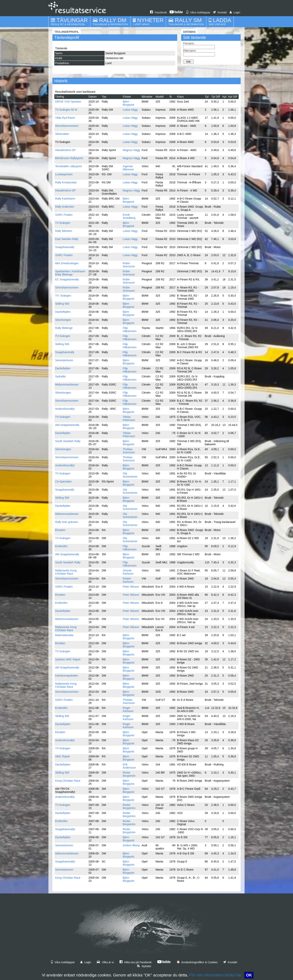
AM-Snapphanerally (67, 425)
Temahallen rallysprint (68, 166)
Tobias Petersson (129, 418)
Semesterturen (64, 360)
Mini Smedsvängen (67, 263)
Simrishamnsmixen (67, 126)
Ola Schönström (130, 475)
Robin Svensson (129, 265)
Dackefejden (63, 312)
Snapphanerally (65, 247)
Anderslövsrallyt (65, 409)
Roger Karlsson (128, 709)
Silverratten (62, 134)
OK (249, 975)
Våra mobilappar (198, 12)
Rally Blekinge (64, 328)
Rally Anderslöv (65, 207)
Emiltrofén (61, 546)
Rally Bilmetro (64, 231)
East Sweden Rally (67, 239)
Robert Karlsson (128, 580)
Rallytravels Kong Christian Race (66, 572)
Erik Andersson (129, 766)
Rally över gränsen (67, 522)
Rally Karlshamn (65, 199)
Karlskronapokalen (67, 676)
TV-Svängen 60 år (66, 110)
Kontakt (220, 12)
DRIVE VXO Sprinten (68, 102)
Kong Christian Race (68, 781)
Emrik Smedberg (129, 216)
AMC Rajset (63, 756)
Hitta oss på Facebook (136, 962)
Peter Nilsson (131, 587)
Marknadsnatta (64, 635)
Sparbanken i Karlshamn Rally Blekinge (70, 273)
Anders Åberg (131, 845)
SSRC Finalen (64, 215)
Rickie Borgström (129, 774)
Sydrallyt (60, 376)
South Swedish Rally (68, 441)
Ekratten (60, 530)
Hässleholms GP (65, 150)
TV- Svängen (63, 296)
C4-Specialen (63, 482)
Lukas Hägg (130, 110)
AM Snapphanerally (67, 554)
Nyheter (144, 966)
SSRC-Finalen (64, 587)
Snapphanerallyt (65, 829)
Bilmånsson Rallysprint (69, 158)
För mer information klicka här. (216, 975)
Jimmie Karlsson (128, 572)
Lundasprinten (64, 174)
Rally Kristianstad (66, 182)
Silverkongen (63, 320)
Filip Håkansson (130, 329)
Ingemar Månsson (128, 168)
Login (235, 12)
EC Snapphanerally (67, 279)
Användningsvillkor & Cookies (197, 962)
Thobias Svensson (129, 451)
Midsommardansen (67, 385)
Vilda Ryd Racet (65, 118)
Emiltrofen (61, 603)
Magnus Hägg (131, 150)
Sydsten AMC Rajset (68, 659)
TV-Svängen (63, 223)
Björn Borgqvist (128, 103)
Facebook (158, 12)
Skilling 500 (62, 304)
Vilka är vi (105, 962)
